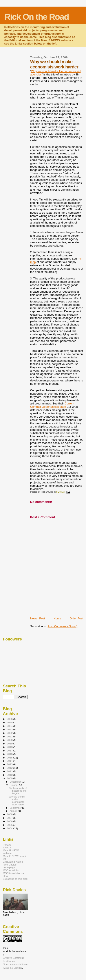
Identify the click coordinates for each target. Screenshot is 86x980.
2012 (10, 768)
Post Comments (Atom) (63, 626)
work (6, 951)
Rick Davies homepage (10, 866)
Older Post (76, 618)
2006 (10, 821)
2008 (10, 814)
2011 (10, 771)
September (16, 808)
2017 (10, 750)
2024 (10, 726)
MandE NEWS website (11, 852)
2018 (10, 747)
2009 (10, 778)
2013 (10, 764)
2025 (10, 722)
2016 (10, 754)
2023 (10, 729)
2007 (10, 818)
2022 (10, 733)
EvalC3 (7, 847)
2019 (10, 743)
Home (57, 618)
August (14, 811)
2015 (10, 757)
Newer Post (38, 618)
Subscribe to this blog (15, 879)
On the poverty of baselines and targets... (18, 791)
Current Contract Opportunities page (52, 405)
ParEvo (7, 845)
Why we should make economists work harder (54, 64)
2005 (10, 825)
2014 (10, 761)
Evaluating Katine (13, 862)
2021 (10, 736)
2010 (10, 775)
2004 (10, 828)
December (16, 782)
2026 (10, 719)
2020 (10, 740)
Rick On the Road (37, 17)
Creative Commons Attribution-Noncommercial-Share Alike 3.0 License (15, 963)
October (14, 785)
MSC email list (11, 870)
